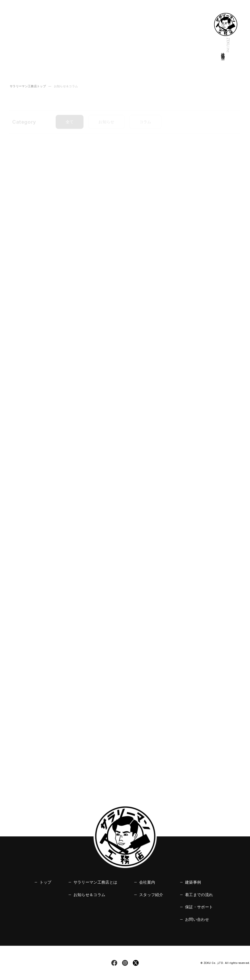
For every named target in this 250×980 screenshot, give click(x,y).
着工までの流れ (199, 895)
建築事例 (193, 882)
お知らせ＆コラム (89, 895)
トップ (46, 882)
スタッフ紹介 (151, 895)
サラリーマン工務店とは (95, 882)
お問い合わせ (197, 919)
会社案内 (147, 882)
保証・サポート (199, 907)
